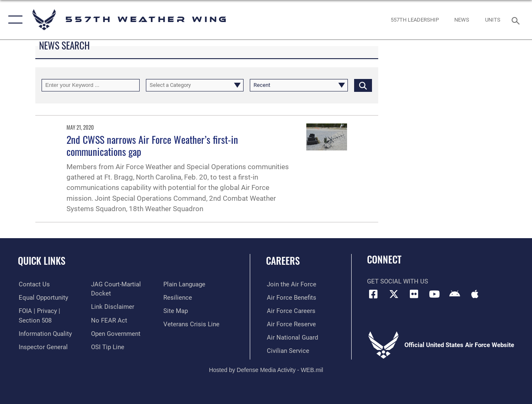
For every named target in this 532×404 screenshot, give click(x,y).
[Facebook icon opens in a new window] (373, 294)
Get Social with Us (398, 281)
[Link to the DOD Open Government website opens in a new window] (115, 333)
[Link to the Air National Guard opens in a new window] (292, 337)
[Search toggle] (517, 20)
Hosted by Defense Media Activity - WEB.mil (266, 370)
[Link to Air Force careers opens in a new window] (290, 310)
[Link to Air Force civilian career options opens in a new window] (287, 350)
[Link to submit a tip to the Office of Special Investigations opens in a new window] (107, 347)
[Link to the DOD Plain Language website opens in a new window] (184, 284)
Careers (283, 261)
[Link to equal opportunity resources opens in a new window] (43, 298)
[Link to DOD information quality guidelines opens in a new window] (44, 333)
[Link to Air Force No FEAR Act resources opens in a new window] (109, 320)
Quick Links (42, 261)
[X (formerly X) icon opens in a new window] (394, 294)
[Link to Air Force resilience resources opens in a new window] (178, 298)
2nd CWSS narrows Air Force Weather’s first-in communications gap (152, 145)
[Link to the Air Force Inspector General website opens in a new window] (42, 347)
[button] (14, 20)
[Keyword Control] (91, 85)
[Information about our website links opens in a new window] (112, 307)
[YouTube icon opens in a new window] (434, 294)
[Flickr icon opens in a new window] (414, 294)
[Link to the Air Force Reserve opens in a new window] (291, 324)
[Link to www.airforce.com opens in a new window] (291, 284)
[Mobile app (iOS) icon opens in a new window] (475, 294)
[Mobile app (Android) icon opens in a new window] (455, 294)
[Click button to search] (363, 85)
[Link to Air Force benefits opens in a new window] (291, 298)
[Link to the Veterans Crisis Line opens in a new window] (191, 324)
